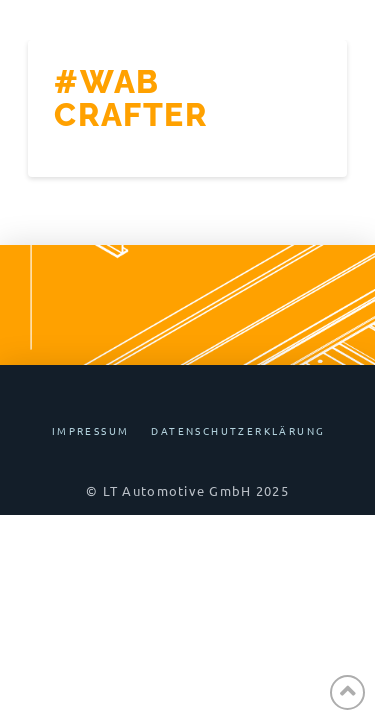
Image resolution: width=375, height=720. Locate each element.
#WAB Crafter (130, 98)
